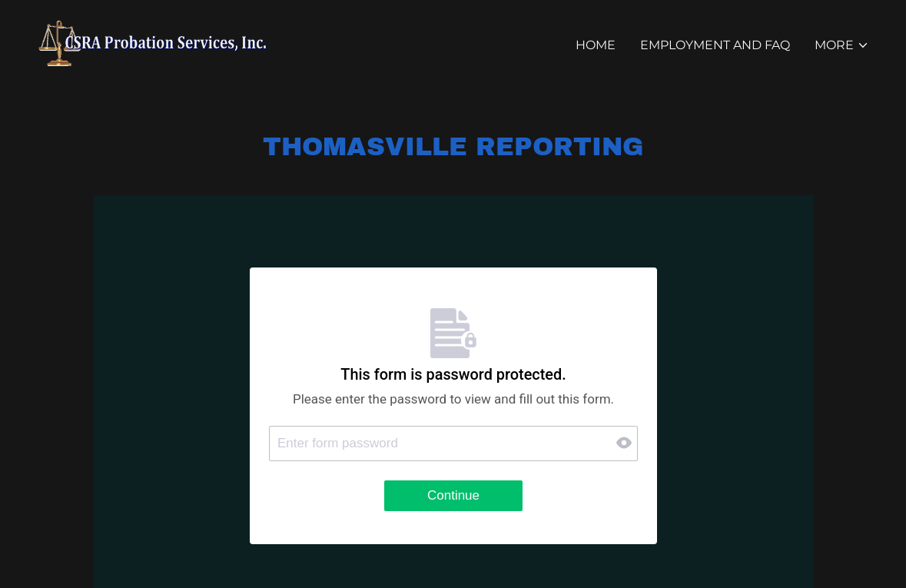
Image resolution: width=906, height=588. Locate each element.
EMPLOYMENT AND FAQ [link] (715, 45)
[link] (155, 42)
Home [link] (596, 45)
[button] (842, 45)
